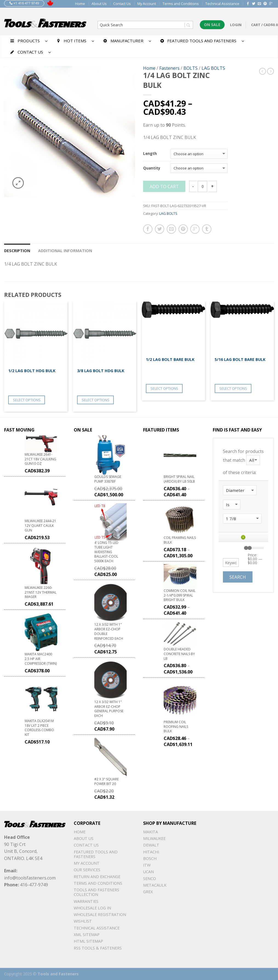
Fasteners (169, 68)
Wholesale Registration (100, 914)
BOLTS (191, 68)
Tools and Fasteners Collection (97, 892)
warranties (86, 901)
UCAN (148, 872)
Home (80, 4)
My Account (147, 4)
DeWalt (151, 845)
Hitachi (151, 852)
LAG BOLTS (213, 68)
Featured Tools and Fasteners (96, 854)
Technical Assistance (222, 4)
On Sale (212, 25)
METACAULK (155, 885)
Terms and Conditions (181, 4)
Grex (148, 892)
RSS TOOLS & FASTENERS (98, 948)
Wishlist (83, 921)
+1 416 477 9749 (24, 3)
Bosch (150, 858)
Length (150, 154)
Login (236, 25)
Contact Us (122, 4)
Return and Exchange (97, 877)
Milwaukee (154, 838)
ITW (147, 865)
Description (17, 251)
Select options (27, 400)
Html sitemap (88, 941)
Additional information (65, 251)
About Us (99, 4)
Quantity (152, 168)
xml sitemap (87, 935)
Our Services (87, 870)
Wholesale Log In (92, 908)
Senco (150, 879)
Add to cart (164, 186)
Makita (151, 832)
